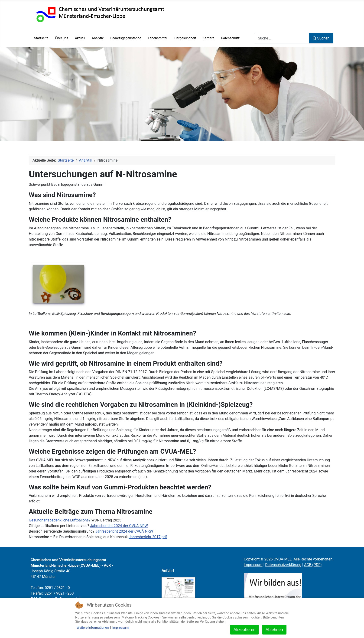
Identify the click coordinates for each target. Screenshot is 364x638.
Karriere (208, 38)
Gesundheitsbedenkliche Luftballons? (60, 520)
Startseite (41, 38)
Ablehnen (274, 630)
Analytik (98, 38)
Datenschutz (230, 38)
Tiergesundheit (185, 38)
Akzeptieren (245, 630)
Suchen (321, 38)
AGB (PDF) (313, 565)
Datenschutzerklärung (283, 565)
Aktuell (80, 38)
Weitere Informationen (93, 628)
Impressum (253, 565)
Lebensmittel (158, 38)
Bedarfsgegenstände (126, 38)
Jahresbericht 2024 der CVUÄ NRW (119, 526)
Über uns (62, 38)
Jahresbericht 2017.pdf (148, 537)
